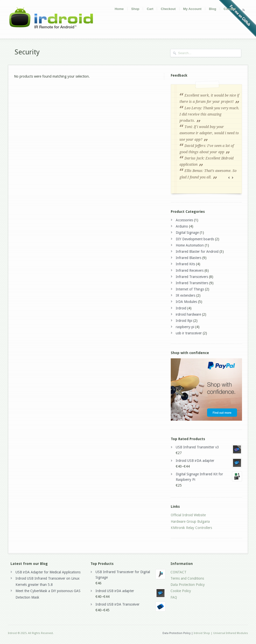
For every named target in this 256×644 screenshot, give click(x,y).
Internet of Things (190, 289)
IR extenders (185, 295)
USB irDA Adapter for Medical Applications (48, 572)
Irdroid (181, 308)
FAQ (174, 597)
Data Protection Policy (188, 585)
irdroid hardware (188, 314)
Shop (135, 9)
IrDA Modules (186, 302)
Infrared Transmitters (192, 283)
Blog (213, 9)
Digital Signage (187, 233)
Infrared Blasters (188, 258)
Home (119, 9)
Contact (230, 9)
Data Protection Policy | (178, 633)
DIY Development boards (195, 239)
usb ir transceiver (189, 333)
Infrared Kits (185, 264)
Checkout (168, 9)
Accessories (184, 220)
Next (233, 178)
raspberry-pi (185, 327)
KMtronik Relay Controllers (191, 528)
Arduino (182, 226)
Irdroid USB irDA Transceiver (130, 604)
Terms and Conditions (187, 578)
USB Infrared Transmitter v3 (209, 447)
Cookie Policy (181, 591)
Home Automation (190, 245)
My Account (192, 9)
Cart (150, 9)
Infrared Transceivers (192, 277)
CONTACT (178, 572)
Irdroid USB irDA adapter (209, 461)
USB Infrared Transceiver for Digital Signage (130, 574)
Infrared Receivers (190, 270)
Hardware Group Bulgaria (190, 521)
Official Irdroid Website (188, 515)
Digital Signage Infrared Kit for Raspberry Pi (209, 476)
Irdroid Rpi (184, 321)
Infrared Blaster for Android (197, 252)
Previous (229, 178)
